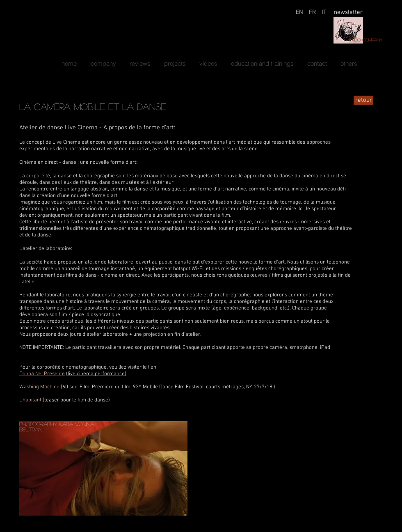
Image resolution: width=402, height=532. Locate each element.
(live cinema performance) (96, 374)
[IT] (324, 12)
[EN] (299, 12)
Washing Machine (39, 387)
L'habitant (30, 400)
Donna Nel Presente (42, 374)
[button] (175, 64)
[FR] (312, 12)
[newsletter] (348, 12)
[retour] (363, 100)
